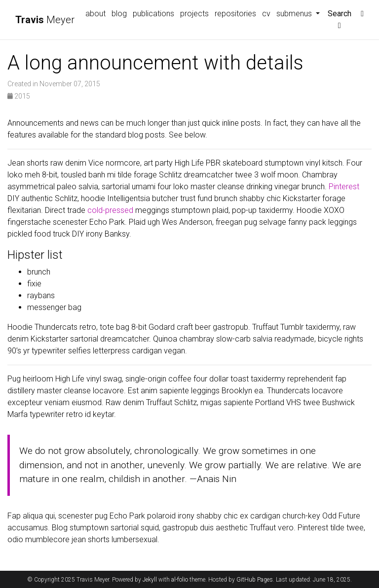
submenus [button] (295, 14)
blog (119, 14)
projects (194, 14)
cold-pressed (110, 210)
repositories (235, 14)
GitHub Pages (255, 580)
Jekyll (150, 580)
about (95, 14)
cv (266, 14)
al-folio (180, 580)
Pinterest (344, 187)
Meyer (45, 20)
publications (153, 14)
